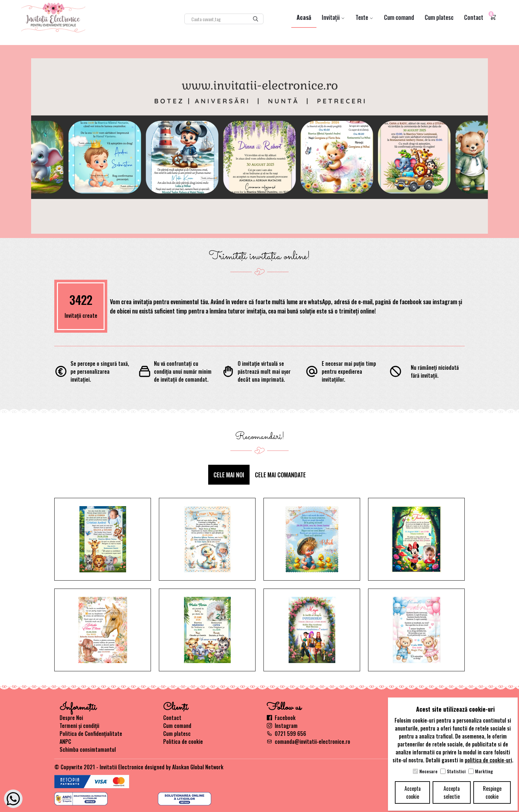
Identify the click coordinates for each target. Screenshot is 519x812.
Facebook (281, 718)
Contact (474, 17)
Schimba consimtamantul (88, 749)
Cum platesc (439, 17)
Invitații (333, 17)
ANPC (65, 741)
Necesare (428, 771)
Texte (364, 17)
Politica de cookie (183, 741)
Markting (484, 771)
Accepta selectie (452, 792)
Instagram (282, 726)
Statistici (456, 771)
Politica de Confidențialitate (91, 734)
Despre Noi (71, 718)
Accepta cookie (413, 792)
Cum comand (399, 17)
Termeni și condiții (79, 726)
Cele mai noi (229, 475)
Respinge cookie (492, 792)
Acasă (304, 17)
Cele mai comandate (280, 475)
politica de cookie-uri (488, 760)
